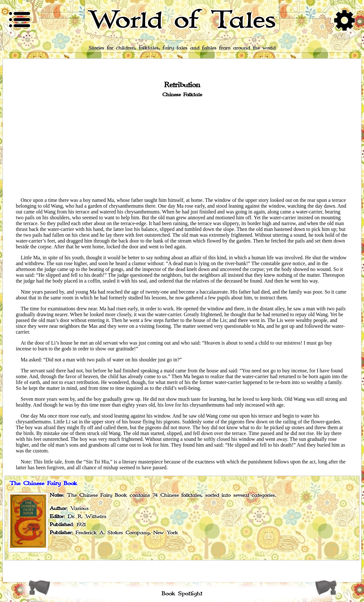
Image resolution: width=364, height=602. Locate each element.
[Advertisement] (182, 147)
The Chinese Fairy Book (43, 483)
